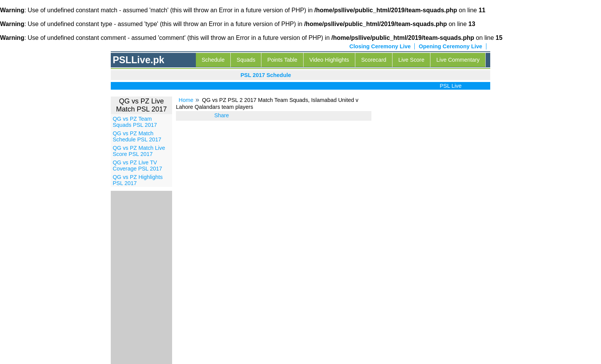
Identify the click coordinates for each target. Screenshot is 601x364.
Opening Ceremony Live (450, 46)
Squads (246, 60)
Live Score (411, 60)
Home (186, 100)
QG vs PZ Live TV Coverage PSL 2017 (137, 166)
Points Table (282, 60)
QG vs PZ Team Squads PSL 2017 (135, 122)
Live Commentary (458, 60)
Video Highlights (329, 60)
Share (222, 115)
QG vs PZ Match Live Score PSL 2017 (139, 151)
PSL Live (452, 86)
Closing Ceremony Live (380, 46)
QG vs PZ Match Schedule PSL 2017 (137, 136)
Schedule (213, 60)
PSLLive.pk (139, 60)
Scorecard (374, 60)
